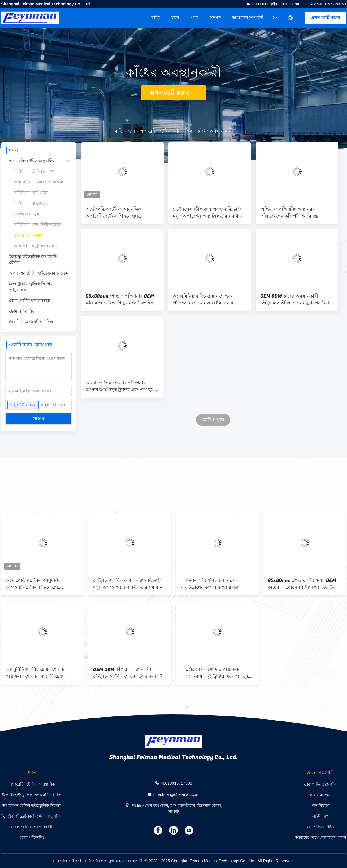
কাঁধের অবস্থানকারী (29, 235)
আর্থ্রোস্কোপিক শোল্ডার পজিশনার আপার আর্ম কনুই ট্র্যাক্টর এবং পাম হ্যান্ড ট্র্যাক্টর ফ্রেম (121, 386)
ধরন (175, 18)
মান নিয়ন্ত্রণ (321, 806)
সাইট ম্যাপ (321, 816)
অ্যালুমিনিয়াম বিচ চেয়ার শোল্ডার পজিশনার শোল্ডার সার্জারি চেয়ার (203, 300)
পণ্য (194, 18)
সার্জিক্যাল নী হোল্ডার (31, 203)
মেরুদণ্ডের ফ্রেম (27, 214)
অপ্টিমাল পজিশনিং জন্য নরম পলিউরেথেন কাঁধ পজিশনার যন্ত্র (289, 213)
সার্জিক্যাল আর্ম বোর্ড (31, 193)
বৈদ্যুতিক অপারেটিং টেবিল (31, 322)
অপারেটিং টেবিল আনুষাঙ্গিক (166, 131)
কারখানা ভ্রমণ (321, 795)
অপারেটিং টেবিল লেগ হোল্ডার (38, 182)
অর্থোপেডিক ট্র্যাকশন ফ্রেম (35, 246)
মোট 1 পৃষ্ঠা (213, 420)
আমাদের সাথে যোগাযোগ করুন (321, 838)
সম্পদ (215, 18)
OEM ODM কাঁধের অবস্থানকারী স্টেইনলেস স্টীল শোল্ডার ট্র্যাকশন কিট (295, 300)
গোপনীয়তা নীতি (321, 827)
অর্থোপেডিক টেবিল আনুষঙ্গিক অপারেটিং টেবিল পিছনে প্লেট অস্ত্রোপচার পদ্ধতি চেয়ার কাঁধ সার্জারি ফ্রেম (120, 213)
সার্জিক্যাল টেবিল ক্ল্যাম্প (33, 171)
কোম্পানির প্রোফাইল (321, 784)
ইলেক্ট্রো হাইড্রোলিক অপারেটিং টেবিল (33, 259)
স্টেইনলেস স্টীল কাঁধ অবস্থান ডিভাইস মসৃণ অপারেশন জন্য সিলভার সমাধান (208, 213)
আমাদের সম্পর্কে (247, 18)
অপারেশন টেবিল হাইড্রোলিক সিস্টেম (39, 273)
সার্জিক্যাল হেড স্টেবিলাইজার (38, 225)
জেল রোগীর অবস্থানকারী (30, 300)
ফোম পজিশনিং (21, 311)
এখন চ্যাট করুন (325, 18)
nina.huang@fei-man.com (276, 4)
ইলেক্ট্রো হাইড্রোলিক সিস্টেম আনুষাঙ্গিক (31, 287)
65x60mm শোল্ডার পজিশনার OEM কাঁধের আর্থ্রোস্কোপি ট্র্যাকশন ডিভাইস (120, 300)
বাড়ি (155, 18)
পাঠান (38, 418)
